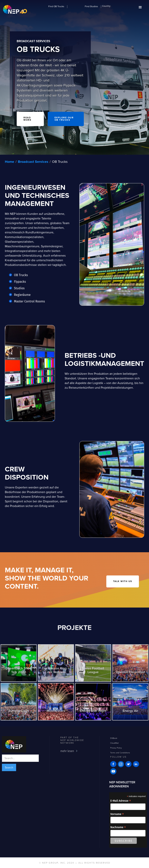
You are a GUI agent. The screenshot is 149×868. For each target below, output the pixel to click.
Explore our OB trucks (64, 119)
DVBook (114, 738)
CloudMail (114, 743)
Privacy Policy (116, 748)
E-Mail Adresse (121, 801)
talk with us (123, 581)
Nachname (118, 827)
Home (10, 162)
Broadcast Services (33, 162)
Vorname (117, 814)
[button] (57, 6)
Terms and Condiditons (120, 753)
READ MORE (27, 119)
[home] (15, 10)
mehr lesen (67, 751)
